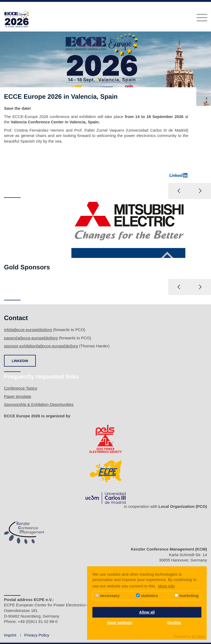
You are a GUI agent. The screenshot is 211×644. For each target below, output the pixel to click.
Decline (174, 623)
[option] (105, 115)
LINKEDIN (20, 361)
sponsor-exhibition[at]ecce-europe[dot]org (41, 346)
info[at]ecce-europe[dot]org (28, 330)
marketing (187, 596)
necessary (108, 596)
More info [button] (167, 586)
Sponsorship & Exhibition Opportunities (39, 404)
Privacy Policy (37, 635)
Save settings (120, 623)
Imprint (10, 635)
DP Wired (199, 637)
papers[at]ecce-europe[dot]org (31, 338)
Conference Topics (21, 388)
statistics (147, 596)
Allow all (147, 612)
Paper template (18, 396)
